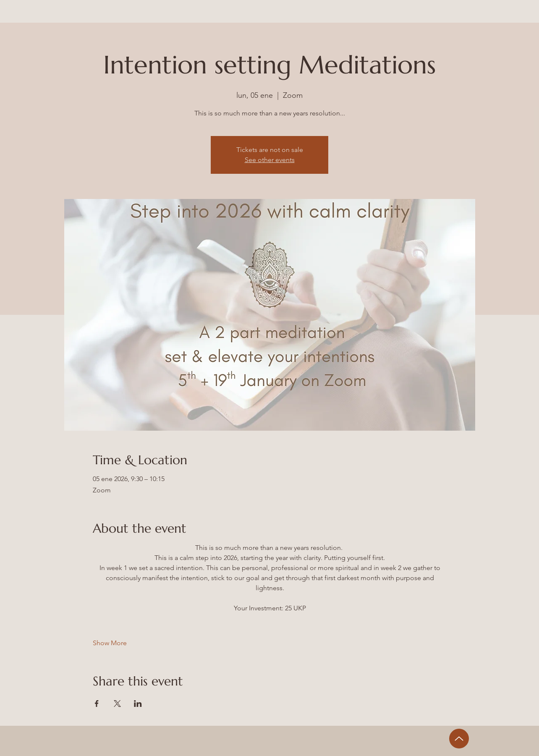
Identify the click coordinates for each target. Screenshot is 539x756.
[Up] (459, 739)
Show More (110, 643)
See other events (270, 160)
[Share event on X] (117, 704)
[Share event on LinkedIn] (138, 704)
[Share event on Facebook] (97, 704)
